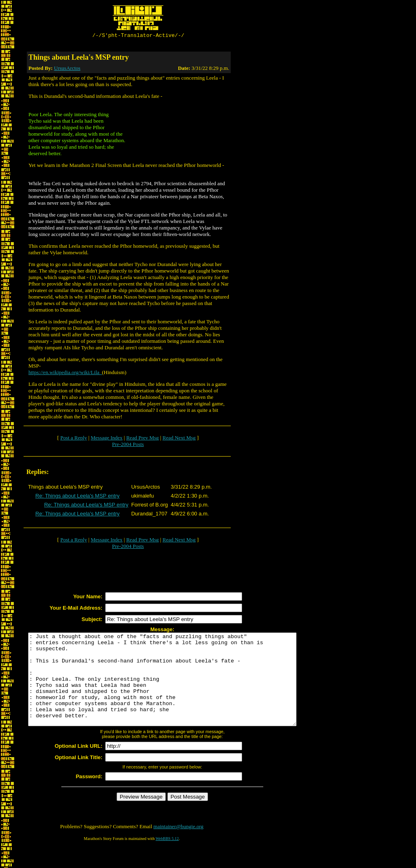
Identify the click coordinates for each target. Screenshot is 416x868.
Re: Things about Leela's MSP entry (77, 497)
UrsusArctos (67, 69)
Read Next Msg (179, 439)
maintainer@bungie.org (179, 846)
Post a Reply (74, 439)
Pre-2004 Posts (128, 445)
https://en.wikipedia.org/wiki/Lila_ (65, 373)
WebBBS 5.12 (167, 858)
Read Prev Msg (143, 439)
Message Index (106, 439)
